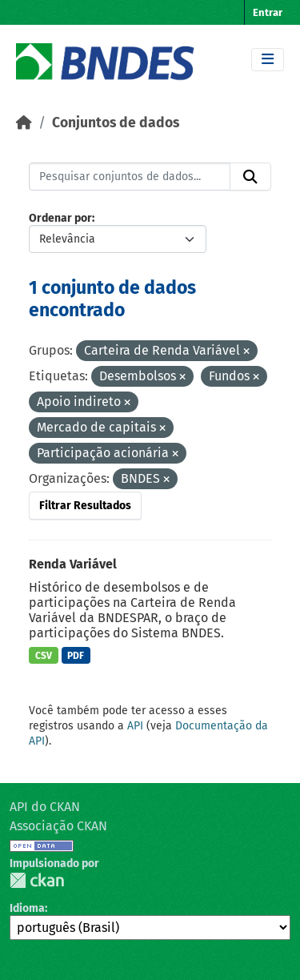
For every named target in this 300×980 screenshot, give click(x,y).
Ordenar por (60, 218)
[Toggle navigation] (268, 60)
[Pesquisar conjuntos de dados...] (130, 177)
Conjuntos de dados (116, 123)
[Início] (24, 123)
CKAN (37, 880)
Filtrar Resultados (85, 506)
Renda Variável (73, 564)
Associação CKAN (58, 826)
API (135, 726)
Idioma (27, 908)
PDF (76, 656)
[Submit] (250, 177)
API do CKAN (45, 807)
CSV (44, 656)
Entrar (268, 12)
